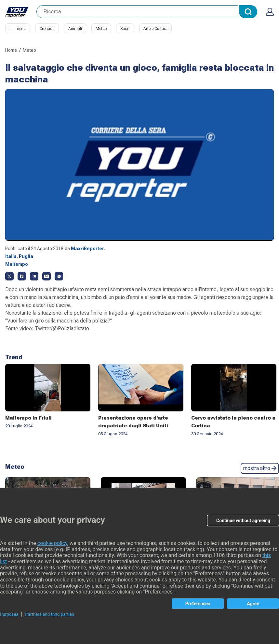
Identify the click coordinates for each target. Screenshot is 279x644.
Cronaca (47, 29)
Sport (125, 29)
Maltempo (17, 264)
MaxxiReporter (87, 249)
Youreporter (17, 12)
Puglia (26, 256)
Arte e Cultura (155, 29)
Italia (11, 256)
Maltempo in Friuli (28, 418)
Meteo (101, 29)
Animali (75, 29)
